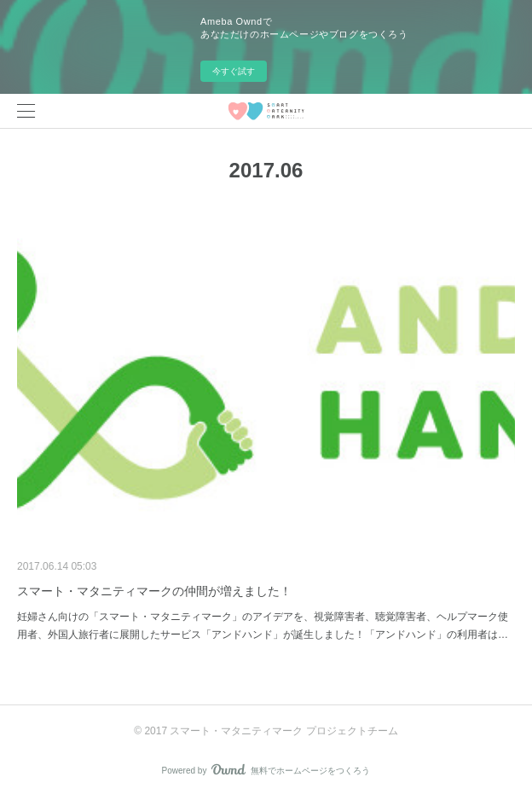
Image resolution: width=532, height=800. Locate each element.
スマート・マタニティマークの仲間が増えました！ (154, 591)
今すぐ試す (234, 71)
